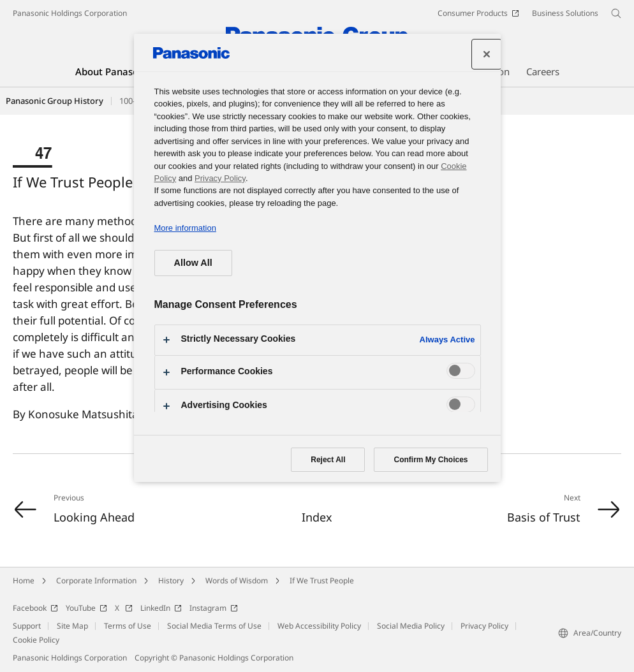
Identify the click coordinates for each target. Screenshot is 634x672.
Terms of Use (128, 626)
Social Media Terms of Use (214, 626)
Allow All (193, 263)
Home (24, 581)
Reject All (328, 460)
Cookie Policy (36, 640)
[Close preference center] (487, 54)
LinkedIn (161, 608)
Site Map (72, 626)
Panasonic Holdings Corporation (70, 13)
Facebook (35, 608)
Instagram (214, 608)
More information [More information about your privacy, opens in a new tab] (185, 228)
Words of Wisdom (237, 581)
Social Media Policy (411, 626)
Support (27, 626)
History (171, 581)
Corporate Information (96, 581)
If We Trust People (322, 581)
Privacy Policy (484, 626)
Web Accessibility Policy (319, 626)
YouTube (86, 608)
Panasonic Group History (55, 101)
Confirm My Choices (431, 460)
